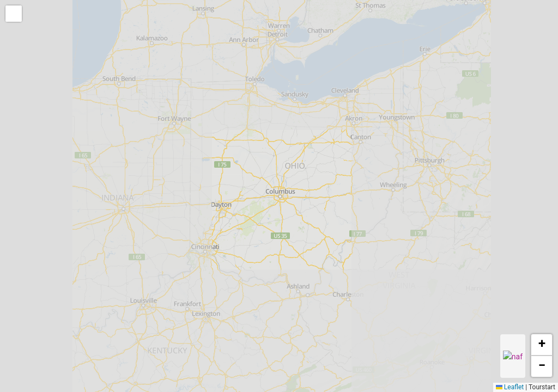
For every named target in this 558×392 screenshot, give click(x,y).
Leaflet (510, 387)
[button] (15, 15)
